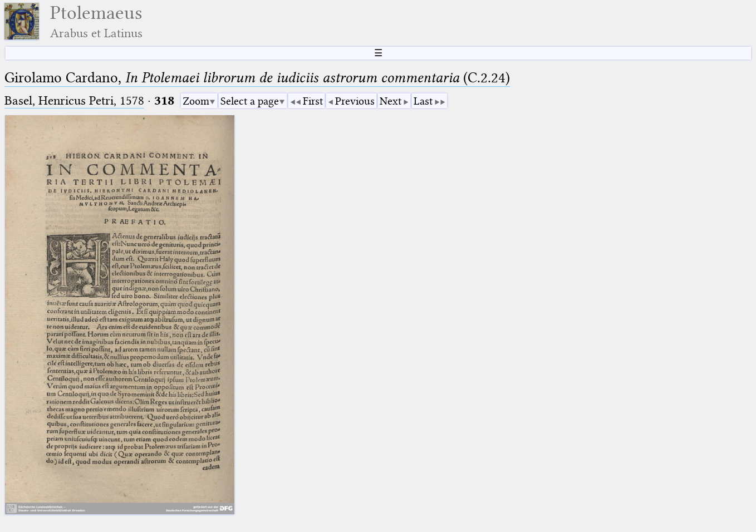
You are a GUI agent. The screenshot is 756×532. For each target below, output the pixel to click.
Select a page (250, 101)
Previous (355, 101)
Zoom (196, 101)
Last (423, 101)
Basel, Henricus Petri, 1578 (74, 100)
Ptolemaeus (96, 21)
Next (391, 101)
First (313, 101)
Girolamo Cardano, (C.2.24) (257, 78)
